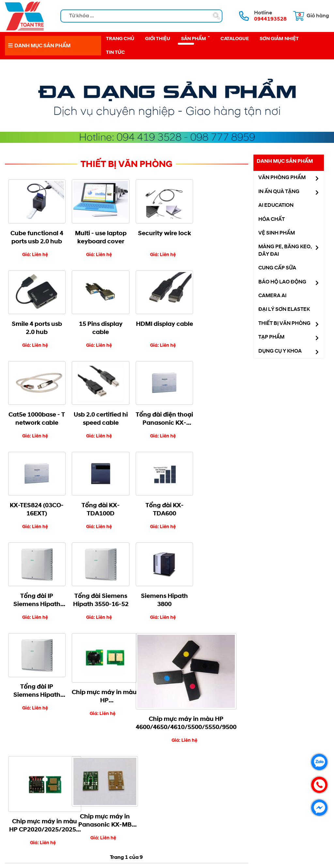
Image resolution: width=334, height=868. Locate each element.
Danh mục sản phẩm (285, 161)
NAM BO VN (167, 857)
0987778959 (242, 752)
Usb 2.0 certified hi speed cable (218, 323)
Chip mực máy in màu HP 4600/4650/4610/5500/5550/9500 (119, 623)
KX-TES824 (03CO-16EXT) (96, 411)
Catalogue (235, 39)
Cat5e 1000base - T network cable (157, 323)
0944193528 (242, 742)
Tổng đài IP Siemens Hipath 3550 (218, 500)
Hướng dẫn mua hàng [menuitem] (45, 804)
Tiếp (139, 670)
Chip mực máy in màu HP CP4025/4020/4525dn (41, 596)
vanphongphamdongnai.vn (182, 758)
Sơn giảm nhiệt (279, 39)
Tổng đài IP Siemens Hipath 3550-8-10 (35, 500)
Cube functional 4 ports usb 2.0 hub (35, 235)
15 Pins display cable (35, 323)
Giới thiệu (158, 39)
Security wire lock (157, 231)
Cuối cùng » (164, 670)
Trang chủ (120, 39)
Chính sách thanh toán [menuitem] (46, 811)
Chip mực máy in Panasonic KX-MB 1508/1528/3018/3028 (224, 597)
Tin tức (115, 53)
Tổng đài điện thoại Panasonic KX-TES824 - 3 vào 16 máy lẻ (35, 412)
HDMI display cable (96, 323)
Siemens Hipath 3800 (157, 500)
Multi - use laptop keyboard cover (96, 235)
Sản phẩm (195, 38)
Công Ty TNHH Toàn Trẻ (157, 804)
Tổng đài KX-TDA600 (218, 411)
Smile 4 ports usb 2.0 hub (218, 235)
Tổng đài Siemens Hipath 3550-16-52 (96, 500)
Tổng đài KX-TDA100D (157, 411)
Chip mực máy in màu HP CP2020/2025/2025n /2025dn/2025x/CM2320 (166, 602)
